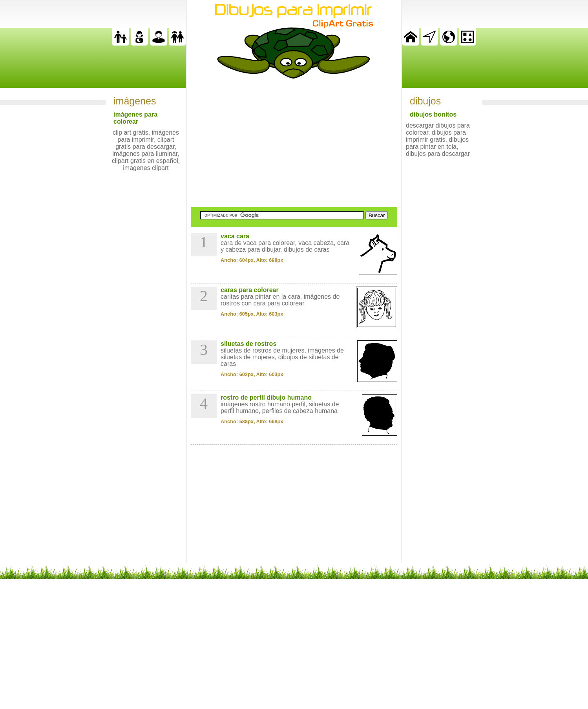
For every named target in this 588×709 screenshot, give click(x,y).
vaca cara (235, 236)
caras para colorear (250, 290)
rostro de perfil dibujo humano (266, 397)
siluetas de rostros (248, 344)
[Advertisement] (294, 143)
